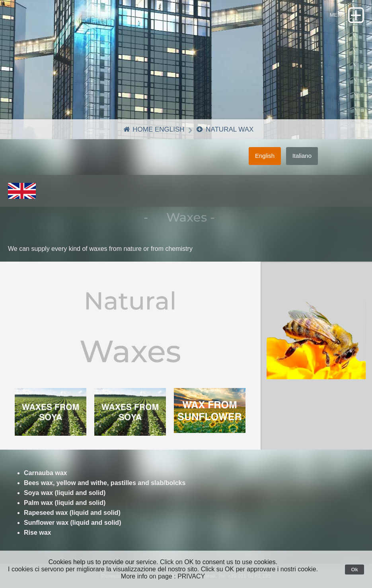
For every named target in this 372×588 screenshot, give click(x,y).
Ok (354, 570)
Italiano (302, 156)
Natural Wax (225, 129)
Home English (153, 129)
